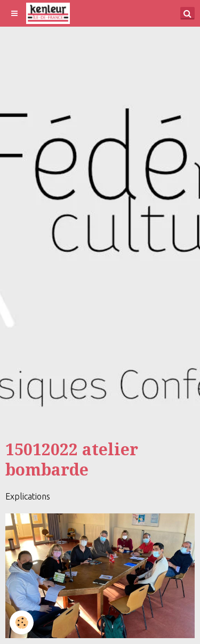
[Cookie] (22, 622)
